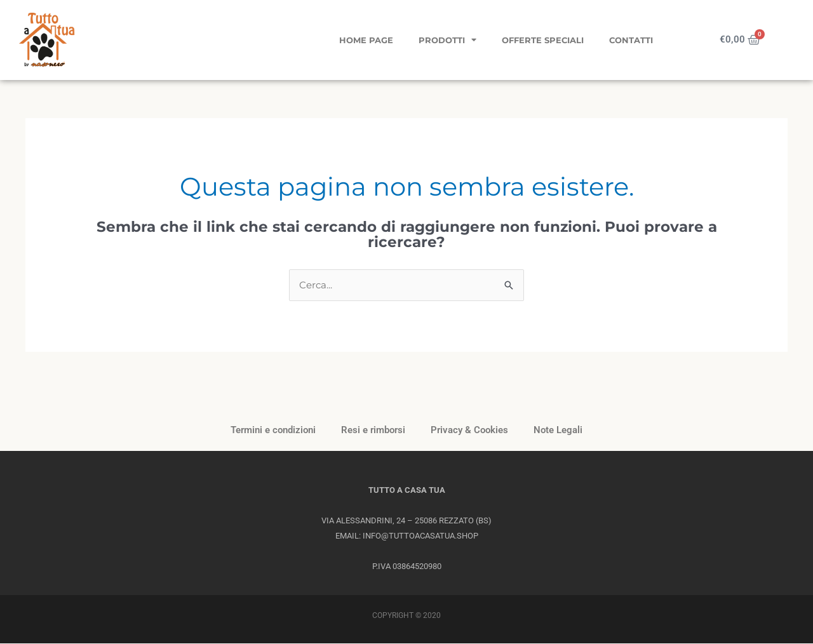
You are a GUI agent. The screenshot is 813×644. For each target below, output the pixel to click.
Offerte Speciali (543, 40)
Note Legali (558, 431)
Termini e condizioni (273, 431)
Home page (366, 40)
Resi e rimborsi (373, 431)
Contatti (631, 40)
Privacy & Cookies (469, 431)
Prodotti (447, 40)
